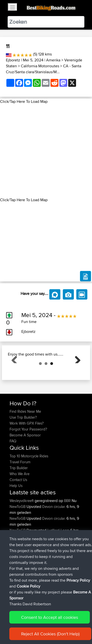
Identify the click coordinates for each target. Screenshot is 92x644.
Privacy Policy (78, 580)
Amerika (53, 60)
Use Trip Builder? (23, 442)
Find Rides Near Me (25, 436)
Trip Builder (19, 492)
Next (76, 371)
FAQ (13, 466)
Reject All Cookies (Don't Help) (50, 634)
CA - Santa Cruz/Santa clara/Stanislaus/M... (44, 69)
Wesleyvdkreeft (22, 525)
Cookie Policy (28, 586)
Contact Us (18, 504)
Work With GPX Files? (27, 448)
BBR (67, 525)
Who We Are (20, 498)
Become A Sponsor (25, 460)
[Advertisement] (46, 151)
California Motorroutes (40, 66)
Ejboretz (13, 60)
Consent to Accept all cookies (50, 617)
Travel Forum (20, 487)
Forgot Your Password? (28, 454)
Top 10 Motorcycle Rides (29, 481)
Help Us (16, 510)
